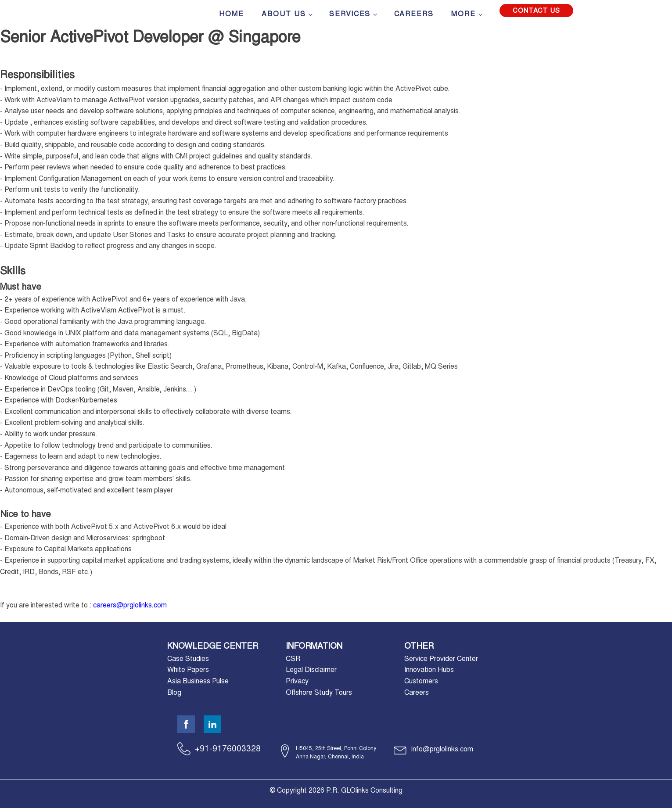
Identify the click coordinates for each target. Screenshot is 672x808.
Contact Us (536, 11)
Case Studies (188, 659)
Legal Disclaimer (311, 670)
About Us (284, 14)
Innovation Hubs (429, 670)
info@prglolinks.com (442, 749)
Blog (174, 692)
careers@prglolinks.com (130, 605)
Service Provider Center (441, 659)
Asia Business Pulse (198, 681)
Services (350, 14)
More (464, 14)
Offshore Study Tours (319, 692)
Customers (421, 681)
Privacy (297, 681)
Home (232, 14)
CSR (293, 659)
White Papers (188, 670)
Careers (414, 14)
